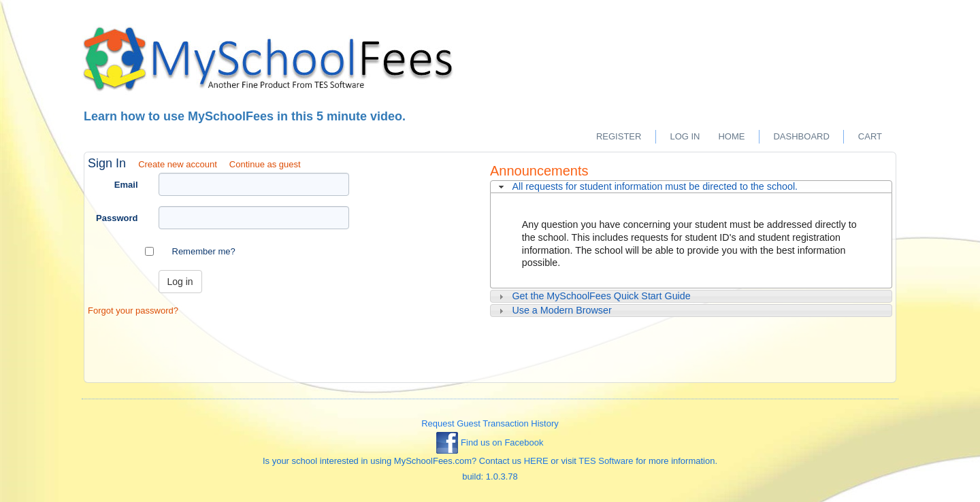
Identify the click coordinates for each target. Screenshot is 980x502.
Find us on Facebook (490, 442)
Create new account (178, 164)
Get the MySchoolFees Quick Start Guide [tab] (593, 296)
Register (619, 136)
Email (126, 185)
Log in (685, 136)
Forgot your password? (133, 311)
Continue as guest (265, 164)
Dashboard (801, 136)
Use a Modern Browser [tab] (554, 311)
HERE (536, 461)
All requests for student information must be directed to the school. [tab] (647, 187)
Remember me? (204, 251)
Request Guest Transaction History (490, 423)
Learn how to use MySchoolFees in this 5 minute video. (245, 116)
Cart (870, 136)
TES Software (606, 461)
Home (731, 136)
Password (117, 218)
